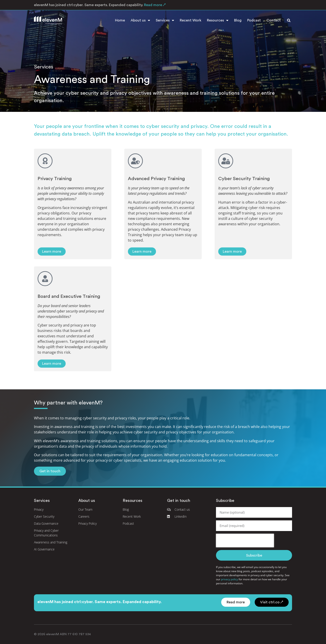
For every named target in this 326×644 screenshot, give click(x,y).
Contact (274, 20)
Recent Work (191, 20)
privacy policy (229, 579)
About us (140, 20)
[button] (289, 20)
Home (120, 20)
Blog (238, 20)
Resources (218, 20)
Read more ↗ (154, 5)
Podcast (254, 20)
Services (165, 20)
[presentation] (245, 541)
